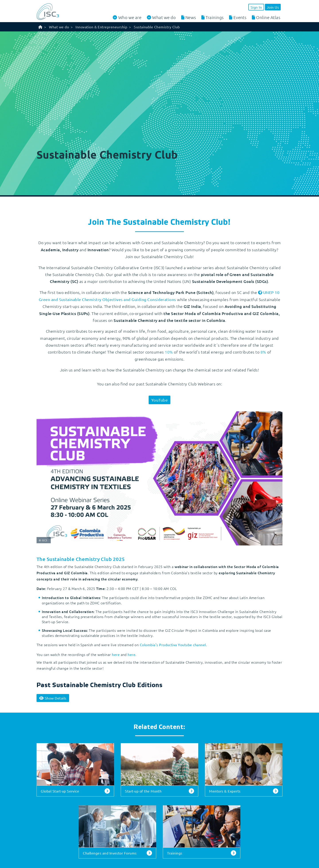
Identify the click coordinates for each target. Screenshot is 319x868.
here (116, 654)
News (191, 17)
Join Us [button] (273, 7)
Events (240, 17)
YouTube (159, 400)
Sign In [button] (256, 7)
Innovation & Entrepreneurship (101, 27)
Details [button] (53, 698)
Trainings (215, 17)
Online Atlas (268, 17)
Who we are (130, 17)
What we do (164, 17)
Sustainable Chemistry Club (157, 27)
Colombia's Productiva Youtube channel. (173, 645)
